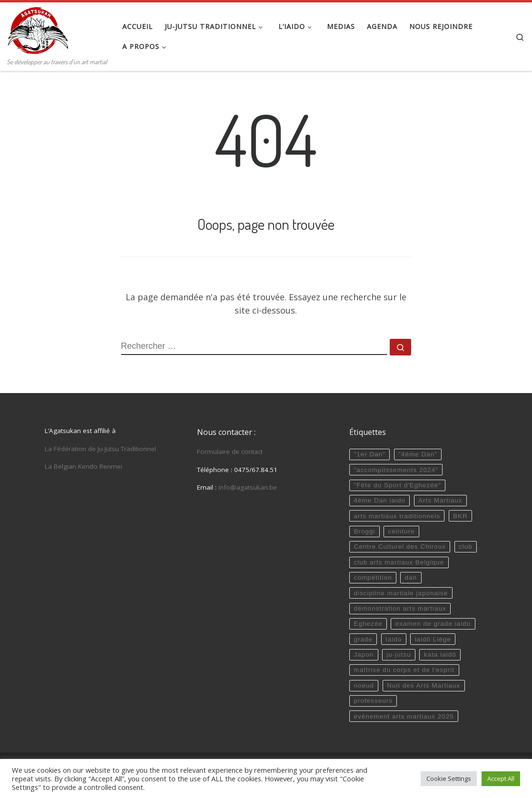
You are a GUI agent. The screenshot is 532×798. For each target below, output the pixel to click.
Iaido (394, 639)
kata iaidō (440, 655)
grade (363, 639)
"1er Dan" (369, 454)
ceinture (402, 531)
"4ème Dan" (418, 454)
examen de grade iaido (433, 624)
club (466, 547)
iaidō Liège (433, 639)
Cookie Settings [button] (449, 778)
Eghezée (368, 624)
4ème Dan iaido (379, 500)
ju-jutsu (399, 655)
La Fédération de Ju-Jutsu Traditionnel (100, 449)
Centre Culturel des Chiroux (400, 547)
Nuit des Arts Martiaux (424, 685)
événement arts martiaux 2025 (404, 716)
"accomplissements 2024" (396, 470)
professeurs (373, 701)
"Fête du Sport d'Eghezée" (397, 485)
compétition (373, 577)
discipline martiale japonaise (401, 593)
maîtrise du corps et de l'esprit (404, 670)
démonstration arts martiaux (400, 608)
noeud (364, 685)
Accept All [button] (501, 778)
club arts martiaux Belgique (399, 562)
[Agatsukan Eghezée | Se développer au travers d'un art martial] (38, 29)
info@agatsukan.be (248, 487)
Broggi (364, 531)
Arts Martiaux (440, 500)
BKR (460, 516)
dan (411, 577)
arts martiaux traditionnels (397, 516)
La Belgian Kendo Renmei (84, 466)
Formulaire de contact (230, 452)
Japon (364, 655)
